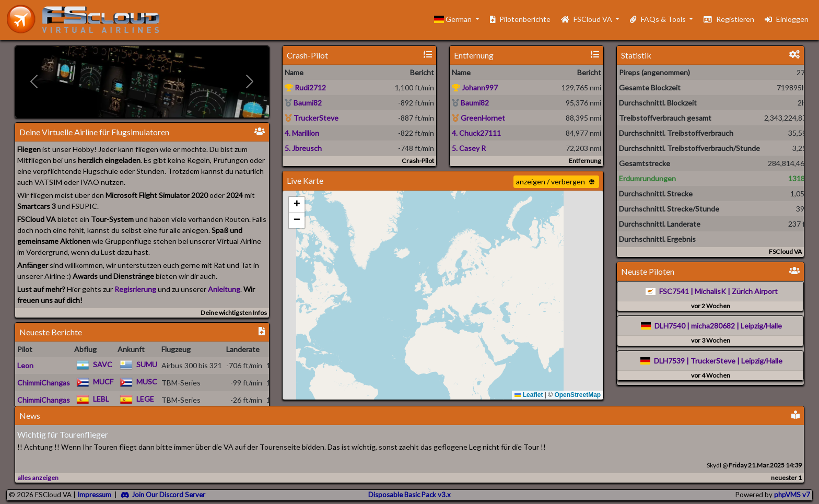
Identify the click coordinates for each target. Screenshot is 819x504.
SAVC (103, 364)
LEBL (101, 399)
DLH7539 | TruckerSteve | (697, 361)
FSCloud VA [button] (587, 19)
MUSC (147, 382)
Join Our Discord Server (163, 495)
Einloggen (787, 19)
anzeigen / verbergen (555, 181)
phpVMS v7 (792, 495)
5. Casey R (469, 148)
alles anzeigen (38, 478)
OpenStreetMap (577, 395)
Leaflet (529, 395)
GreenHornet (478, 118)
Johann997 (475, 87)
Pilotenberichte (520, 19)
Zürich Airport (755, 291)
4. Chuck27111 (476, 133)
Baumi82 (303, 103)
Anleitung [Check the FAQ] (224, 289)
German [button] (454, 19)
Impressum (94, 495)
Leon (25, 365)
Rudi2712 (305, 87)
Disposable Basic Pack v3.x (409, 495)
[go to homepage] (88, 19)
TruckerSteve (312, 118)
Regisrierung (135, 289)
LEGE (145, 399)
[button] (297, 205)
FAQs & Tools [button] (658, 19)
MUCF (103, 382)
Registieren (729, 19)
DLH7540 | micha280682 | (697, 326)
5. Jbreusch (303, 148)
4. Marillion (302, 133)
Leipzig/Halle (761, 326)
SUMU (147, 364)
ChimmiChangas (44, 383)
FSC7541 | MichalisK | (695, 291)
